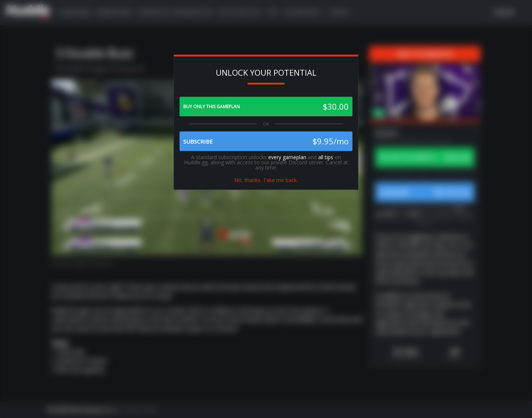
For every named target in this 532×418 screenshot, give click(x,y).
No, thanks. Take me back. (266, 180)
